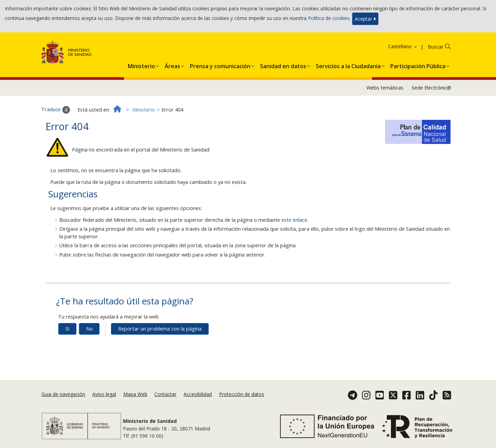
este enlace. (295, 220)
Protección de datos (242, 394)
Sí (67, 329)
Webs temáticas (385, 88)
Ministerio (144, 110)
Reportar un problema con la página (160, 329)
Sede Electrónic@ (431, 88)
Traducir (56, 110)
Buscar (436, 47)
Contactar (165, 394)
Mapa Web (135, 394)
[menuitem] (141, 65)
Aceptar (365, 19)
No (90, 329)
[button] (141, 65)
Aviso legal (104, 394)
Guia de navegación (63, 394)
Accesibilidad (198, 394)
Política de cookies (329, 18)
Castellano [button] (403, 46)
